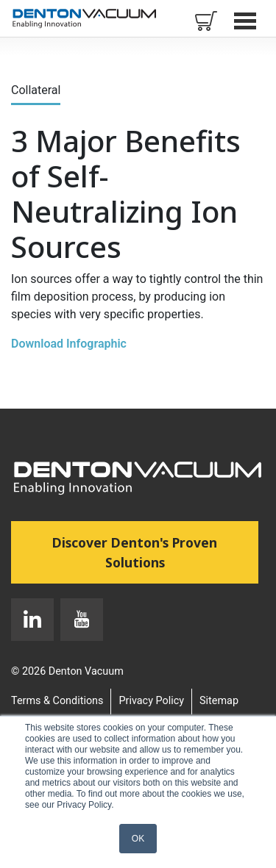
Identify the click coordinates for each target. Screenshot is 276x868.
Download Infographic (69, 344)
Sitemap (219, 701)
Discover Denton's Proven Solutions (155, 552)
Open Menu (247, 21)
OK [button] (138, 839)
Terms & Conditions (57, 701)
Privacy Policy (151, 701)
